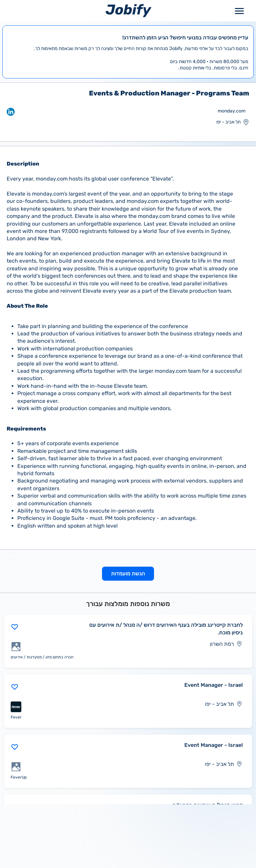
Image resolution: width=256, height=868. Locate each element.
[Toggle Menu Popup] (239, 11)
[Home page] (128, 11)
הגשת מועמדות (128, 573)
